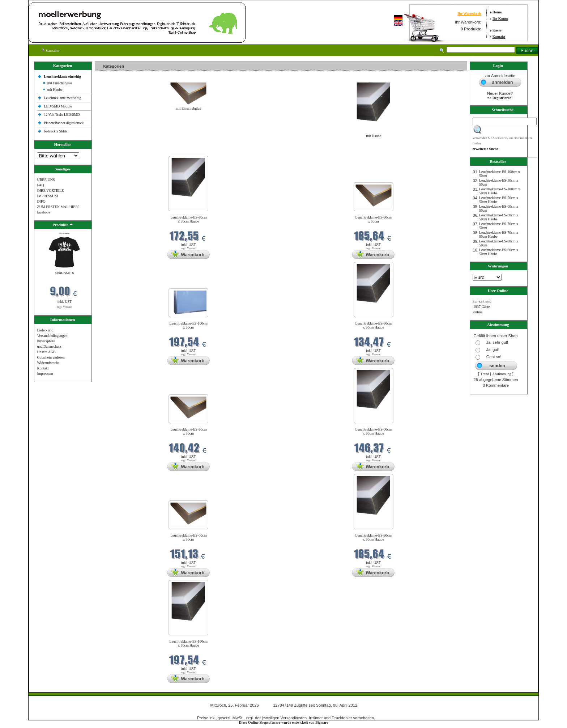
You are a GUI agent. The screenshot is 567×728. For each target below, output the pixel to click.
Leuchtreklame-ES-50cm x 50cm (189, 431)
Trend (485, 374)
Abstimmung (502, 374)
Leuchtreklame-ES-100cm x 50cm (188, 325)
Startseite (51, 50)
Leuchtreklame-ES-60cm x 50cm (189, 537)
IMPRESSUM (47, 196)
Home (497, 12)
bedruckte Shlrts (56, 131)
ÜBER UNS (46, 180)
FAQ (40, 185)
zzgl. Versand (65, 307)
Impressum (45, 374)
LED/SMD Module (58, 106)
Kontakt (499, 37)
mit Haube (55, 90)
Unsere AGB (46, 352)
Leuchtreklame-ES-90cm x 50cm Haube (374, 537)
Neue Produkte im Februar (116, 151)
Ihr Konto (500, 19)
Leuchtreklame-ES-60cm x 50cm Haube (374, 431)
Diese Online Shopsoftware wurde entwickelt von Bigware (284, 722)
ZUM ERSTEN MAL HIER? (58, 207)
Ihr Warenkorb (469, 14)
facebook (44, 212)
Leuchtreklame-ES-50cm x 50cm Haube (374, 325)
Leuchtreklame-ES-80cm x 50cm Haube (189, 219)
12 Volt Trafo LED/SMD (62, 115)
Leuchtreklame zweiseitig (63, 98)
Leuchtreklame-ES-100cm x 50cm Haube (188, 643)
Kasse (497, 30)
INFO (41, 201)
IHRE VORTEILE (50, 191)
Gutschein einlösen (51, 357)
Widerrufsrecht (48, 363)
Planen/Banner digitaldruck (64, 123)
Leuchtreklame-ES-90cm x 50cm (374, 219)
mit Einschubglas (60, 83)
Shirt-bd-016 (65, 273)
